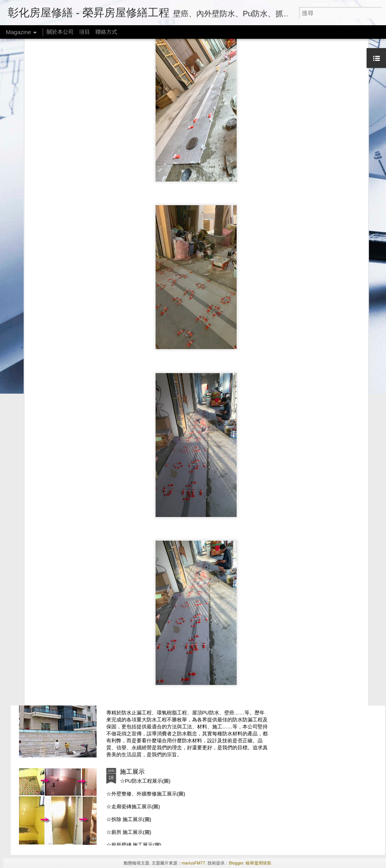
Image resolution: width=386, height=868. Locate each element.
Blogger (236, 863)
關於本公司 (60, 32)
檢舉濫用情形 (258, 863)
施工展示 (132, 772)
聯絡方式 (106, 32)
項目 (85, 32)
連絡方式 (132, 596)
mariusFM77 (193, 863)
